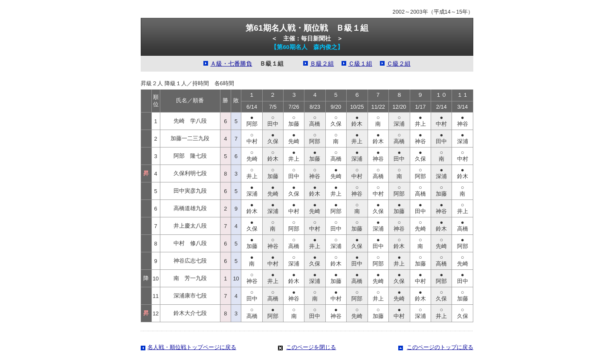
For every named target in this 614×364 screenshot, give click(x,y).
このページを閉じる (311, 347)
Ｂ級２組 (322, 64)
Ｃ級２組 (399, 64)
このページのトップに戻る (440, 347)
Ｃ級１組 (360, 64)
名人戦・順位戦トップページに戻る (192, 347)
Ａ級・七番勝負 (231, 64)
